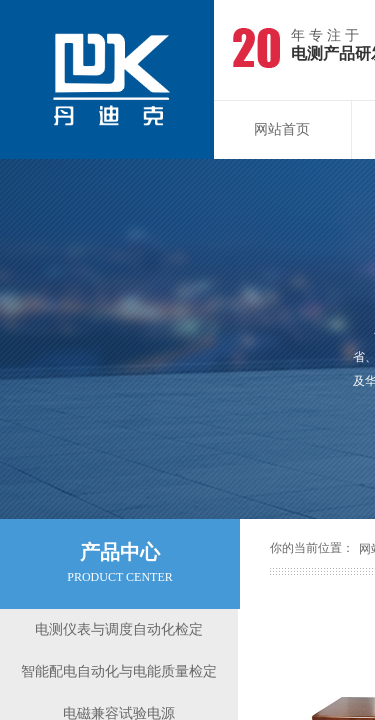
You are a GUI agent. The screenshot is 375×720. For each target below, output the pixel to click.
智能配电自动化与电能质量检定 (119, 671)
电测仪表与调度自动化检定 (119, 629)
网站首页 (282, 129)
